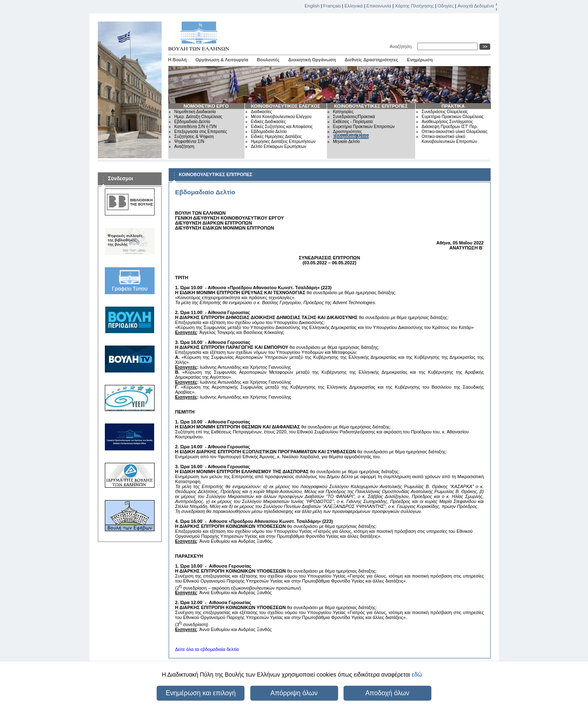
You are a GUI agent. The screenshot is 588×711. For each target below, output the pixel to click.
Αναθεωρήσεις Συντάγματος (448, 122)
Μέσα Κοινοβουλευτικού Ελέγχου (281, 117)
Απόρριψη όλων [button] (294, 693)
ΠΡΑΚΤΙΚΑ (453, 106)
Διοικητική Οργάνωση (312, 60)
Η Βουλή (178, 60)
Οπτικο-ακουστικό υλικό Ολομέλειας (455, 132)
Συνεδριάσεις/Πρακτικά (354, 117)
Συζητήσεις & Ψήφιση (194, 137)
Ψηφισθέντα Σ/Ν (189, 141)
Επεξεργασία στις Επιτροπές (201, 132)
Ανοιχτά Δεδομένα (476, 6)
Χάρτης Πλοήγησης (414, 6)
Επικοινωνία (379, 6)
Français (332, 6)
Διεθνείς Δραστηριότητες (371, 60)
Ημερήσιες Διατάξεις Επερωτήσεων (283, 141)
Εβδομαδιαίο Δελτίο (192, 122)
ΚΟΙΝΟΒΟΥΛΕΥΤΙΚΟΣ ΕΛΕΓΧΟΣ (286, 106)
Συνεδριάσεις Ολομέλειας (445, 112)
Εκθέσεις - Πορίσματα (353, 122)
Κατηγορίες (344, 112)
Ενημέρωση (420, 60)
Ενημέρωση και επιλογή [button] (201, 693)
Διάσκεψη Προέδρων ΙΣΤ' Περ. (450, 127)
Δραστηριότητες (348, 132)
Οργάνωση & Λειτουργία (222, 60)
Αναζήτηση (402, 46)
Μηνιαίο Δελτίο (347, 141)
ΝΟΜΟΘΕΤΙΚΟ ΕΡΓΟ (206, 106)
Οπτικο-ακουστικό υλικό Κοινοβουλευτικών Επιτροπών (450, 139)
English (312, 6)
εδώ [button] (417, 675)
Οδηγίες (446, 6)
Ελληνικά (353, 6)
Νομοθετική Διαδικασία (195, 112)
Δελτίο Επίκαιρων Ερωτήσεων (279, 146)
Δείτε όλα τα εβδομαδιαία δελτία (207, 649)
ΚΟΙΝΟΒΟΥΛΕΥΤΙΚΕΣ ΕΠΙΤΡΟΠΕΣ (371, 106)
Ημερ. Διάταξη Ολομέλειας (198, 117)
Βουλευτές (268, 60)
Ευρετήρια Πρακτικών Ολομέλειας (453, 117)
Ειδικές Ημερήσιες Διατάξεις (277, 137)
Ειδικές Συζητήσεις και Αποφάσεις (282, 127)
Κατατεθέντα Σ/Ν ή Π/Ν (196, 127)
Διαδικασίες (262, 112)
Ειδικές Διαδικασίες (269, 122)
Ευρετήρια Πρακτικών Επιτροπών (364, 127)
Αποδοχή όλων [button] (387, 693)
